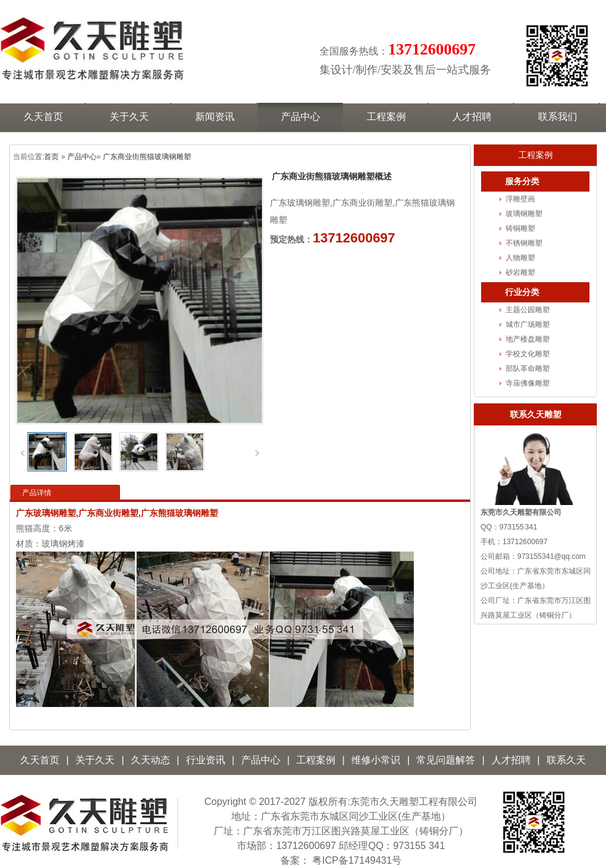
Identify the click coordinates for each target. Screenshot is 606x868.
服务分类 (522, 181)
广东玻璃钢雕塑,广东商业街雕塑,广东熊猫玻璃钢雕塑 (117, 513)
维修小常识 (376, 760)
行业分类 (522, 292)
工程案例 (536, 155)
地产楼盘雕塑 (528, 339)
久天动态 (151, 760)
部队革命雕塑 (528, 369)
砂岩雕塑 (520, 272)
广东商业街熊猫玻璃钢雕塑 (147, 157)
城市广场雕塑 (528, 324)
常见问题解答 (446, 760)
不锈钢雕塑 (524, 243)
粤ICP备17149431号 (357, 860)
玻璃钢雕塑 (524, 214)
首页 (51, 157)
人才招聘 (511, 760)
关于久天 (95, 760)
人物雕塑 (520, 258)
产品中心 (82, 157)
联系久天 (566, 760)
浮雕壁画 (520, 199)
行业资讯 (206, 760)
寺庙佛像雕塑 (528, 383)
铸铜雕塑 (520, 228)
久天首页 (40, 760)
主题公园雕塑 (528, 310)
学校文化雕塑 (528, 354)
